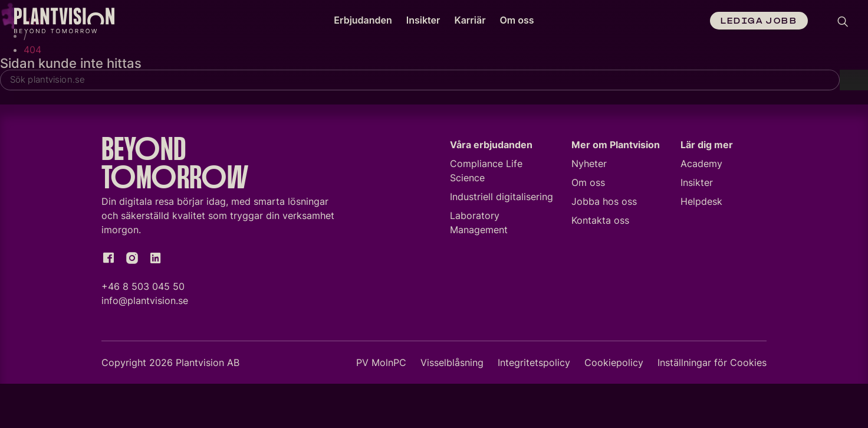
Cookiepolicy (614, 364)
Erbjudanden (363, 20)
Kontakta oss (600, 222)
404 (32, 50)
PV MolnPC (381, 364)
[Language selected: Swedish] (818, 22)
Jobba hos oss (604, 203)
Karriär (470, 20)
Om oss (517, 20)
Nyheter (589, 165)
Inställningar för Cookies (712, 364)
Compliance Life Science (486, 172)
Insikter (423, 20)
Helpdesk (701, 203)
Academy (701, 165)
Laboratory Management (479, 224)
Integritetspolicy (534, 364)
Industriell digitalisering (502, 198)
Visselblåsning (452, 364)
